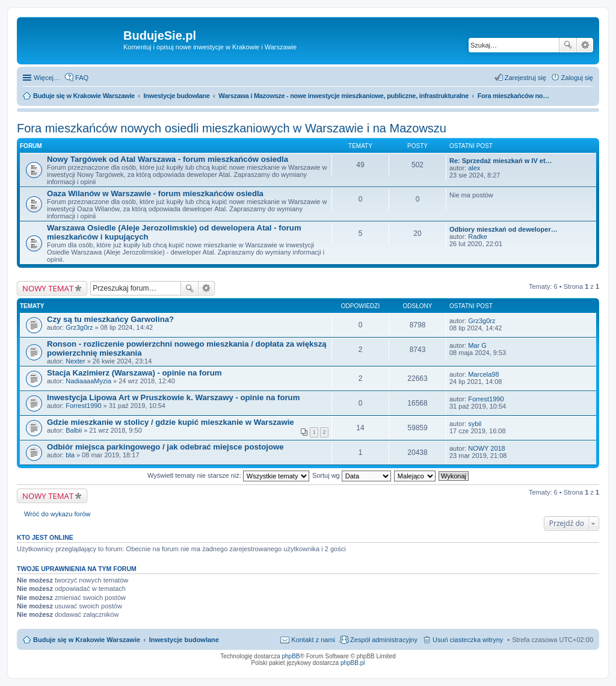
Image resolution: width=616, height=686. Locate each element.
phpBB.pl (353, 663)
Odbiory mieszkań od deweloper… (504, 229)
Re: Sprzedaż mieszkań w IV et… (501, 161)
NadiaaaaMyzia (88, 381)
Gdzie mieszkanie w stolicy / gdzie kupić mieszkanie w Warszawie (171, 422)
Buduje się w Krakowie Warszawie (87, 640)
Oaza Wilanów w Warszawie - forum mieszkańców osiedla (155, 193)
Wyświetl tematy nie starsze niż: (228, 475)
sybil (475, 424)
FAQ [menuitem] (82, 78)
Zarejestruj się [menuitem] (525, 78)
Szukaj (568, 45)
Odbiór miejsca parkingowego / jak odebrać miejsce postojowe (165, 447)
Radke (478, 236)
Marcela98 (483, 374)
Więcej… (47, 78)
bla (70, 455)
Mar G (477, 345)
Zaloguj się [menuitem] (577, 78)
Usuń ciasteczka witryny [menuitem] (468, 640)
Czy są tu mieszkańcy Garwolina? (110, 319)
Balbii (74, 430)
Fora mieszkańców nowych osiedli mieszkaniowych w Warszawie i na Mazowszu (232, 128)
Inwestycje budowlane (184, 640)
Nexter (75, 361)
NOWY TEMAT (48, 288)
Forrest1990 (83, 406)
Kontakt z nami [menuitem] (313, 640)
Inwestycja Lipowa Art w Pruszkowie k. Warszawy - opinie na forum (173, 397)
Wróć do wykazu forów (57, 514)
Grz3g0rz (79, 327)
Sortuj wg (352, 475)
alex (474, 168)
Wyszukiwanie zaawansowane (585, 45)
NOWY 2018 (487, 448)
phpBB (291, 656)
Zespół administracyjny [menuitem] (384, 640)
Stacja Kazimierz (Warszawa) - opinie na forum (134, 373)
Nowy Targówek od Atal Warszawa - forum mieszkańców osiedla (168, 159)
